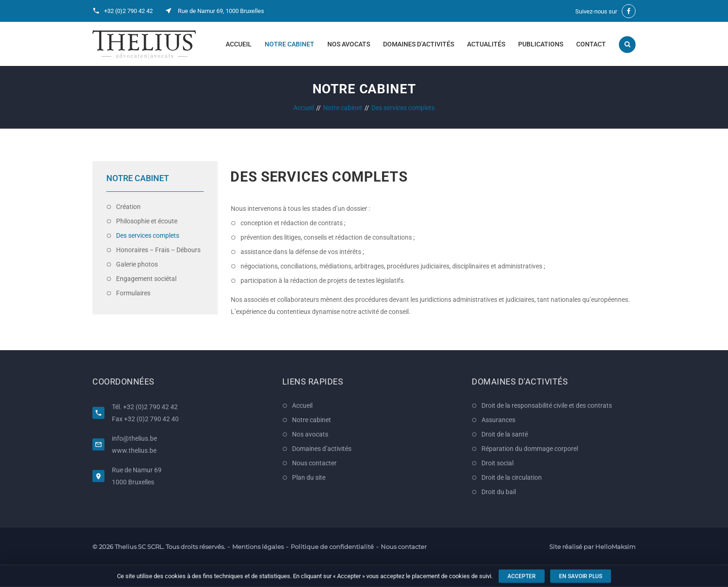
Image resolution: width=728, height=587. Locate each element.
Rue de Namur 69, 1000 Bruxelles (221, 11)
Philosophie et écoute (147, 221)
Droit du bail (499, 492)
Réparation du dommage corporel (530, 449)
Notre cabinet (289, 44)
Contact (591, 44)
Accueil (239, 44)
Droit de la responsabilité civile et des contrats (547, 405)
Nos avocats (349, 44)
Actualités (486, 44)
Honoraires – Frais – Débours (158, 250)
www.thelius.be (134, 450)
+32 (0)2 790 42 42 (128, 11)
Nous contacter (314, 463)
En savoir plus (581, 576)
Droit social (497, 463)
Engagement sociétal (146, 279)
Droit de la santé (505, 434)
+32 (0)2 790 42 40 (151, 419)
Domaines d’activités (419, 44)
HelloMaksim (615, 547)
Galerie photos (137, 264)
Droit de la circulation (512, 477)
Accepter (522, 576)
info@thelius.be (134, 438)
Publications (541, 44)
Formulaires (133, 293)
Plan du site (309, 477)
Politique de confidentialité (332, 547)
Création (128, 207)
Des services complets (148, 235)
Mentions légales (258, 547)
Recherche (627, 45)
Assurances (498, 420)
